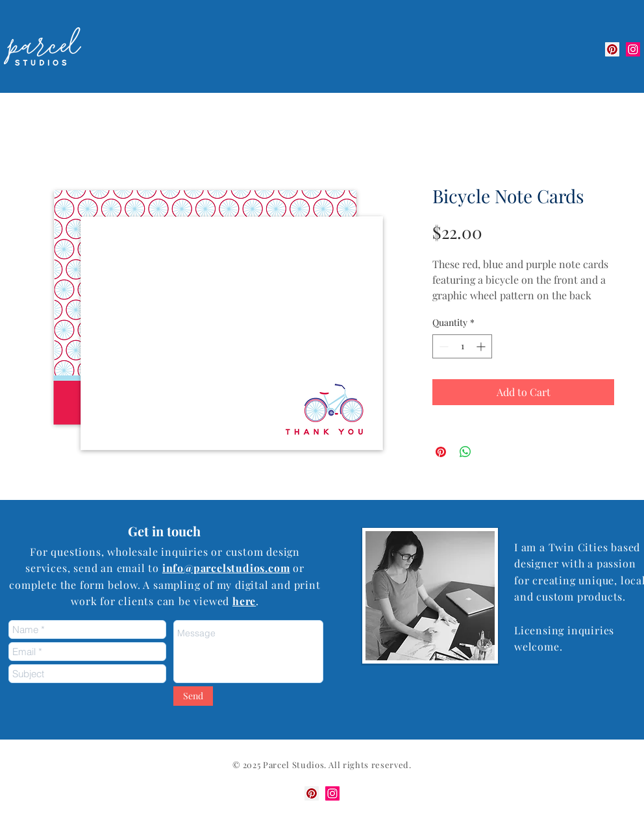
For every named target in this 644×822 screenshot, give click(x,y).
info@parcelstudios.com (226, 568)
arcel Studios (296, 765)
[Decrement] (442, 346)
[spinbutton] (462, 346)
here (244, 601)
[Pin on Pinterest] (441, 452)
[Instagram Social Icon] (633, 49)
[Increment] (482, 346)
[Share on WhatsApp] (465, 452)
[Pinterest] (612, 49)
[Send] (193, 696)
